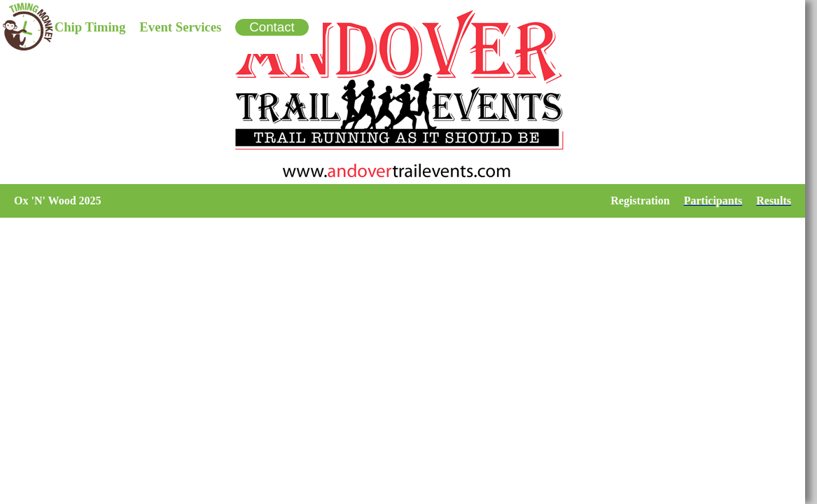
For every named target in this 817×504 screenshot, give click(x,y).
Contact (272, 27)
